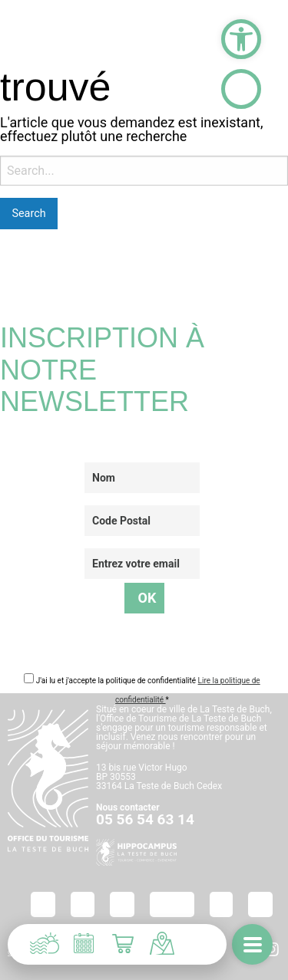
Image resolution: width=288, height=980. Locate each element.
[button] (241, 39)
